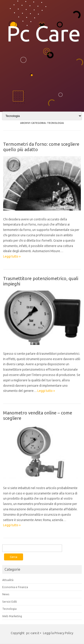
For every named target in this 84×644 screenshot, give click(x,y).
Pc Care (44, 33)
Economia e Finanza (15, 587)
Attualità (8, 580)
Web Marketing (12, 616)
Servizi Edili (10, 602)
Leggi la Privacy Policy (58, 633)
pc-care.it (33, 633)
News (6, 594)
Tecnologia (9, 609)
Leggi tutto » (12, 256)
